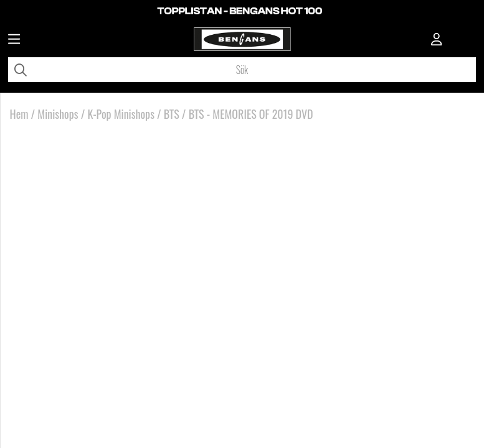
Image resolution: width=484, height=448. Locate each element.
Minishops (58, 114)
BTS (172, 114)
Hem (19, 114)
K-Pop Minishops (121, 114)
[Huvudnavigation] (14, 40)
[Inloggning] (437, 40)
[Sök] (242, 70)
